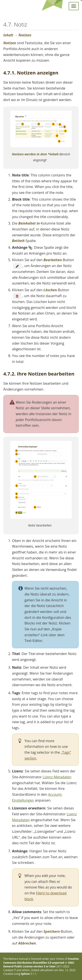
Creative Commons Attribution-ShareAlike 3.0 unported (41, 961)
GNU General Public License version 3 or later (39, 965)
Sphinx (25, 974)
